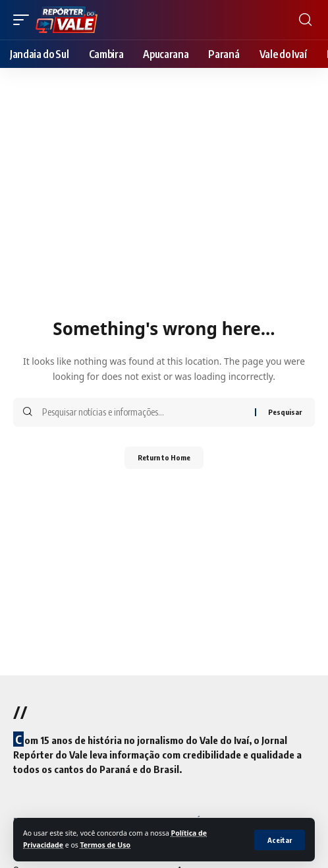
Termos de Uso (106, 845)
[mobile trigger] (24, 20)
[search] (305, 20)
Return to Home (164, 457)
